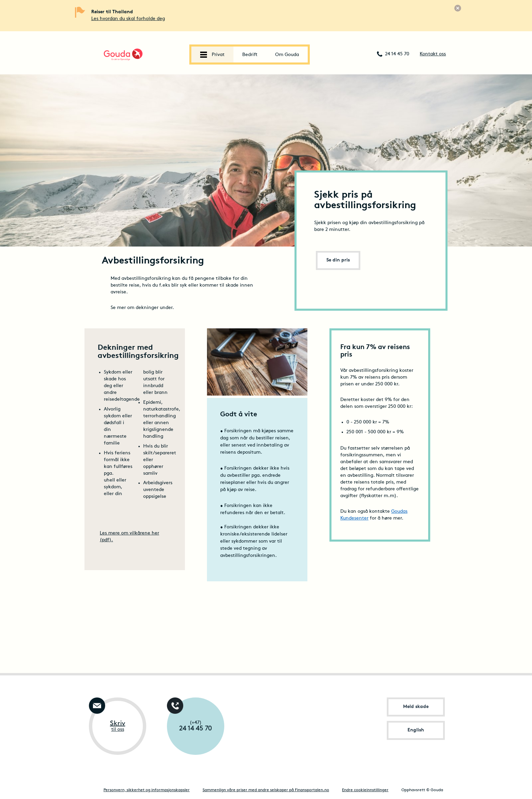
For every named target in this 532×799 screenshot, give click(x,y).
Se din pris (338, 260)
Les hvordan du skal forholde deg (128, 19)
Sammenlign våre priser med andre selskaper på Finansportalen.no (266, 790)
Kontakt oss (433, 54)
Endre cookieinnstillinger (365, 790)
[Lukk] (458, 8)
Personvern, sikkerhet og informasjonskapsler (147, 790)
